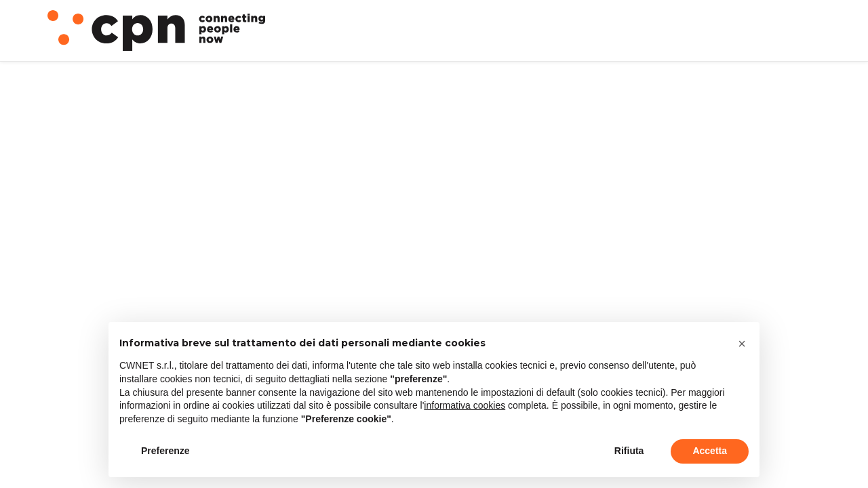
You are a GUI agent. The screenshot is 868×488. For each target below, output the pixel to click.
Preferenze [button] (165, 451)
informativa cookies (465, 405)
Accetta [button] (710, 451)
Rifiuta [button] (629, 451)
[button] (742, 344)
